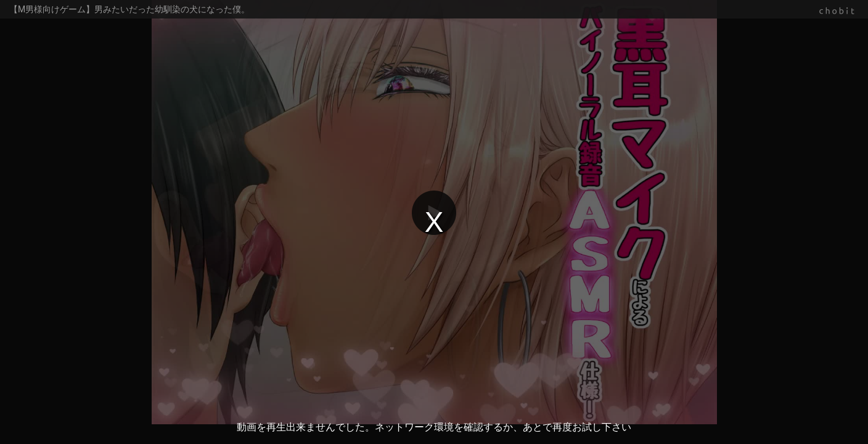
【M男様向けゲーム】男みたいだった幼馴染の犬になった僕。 (129, 9)
